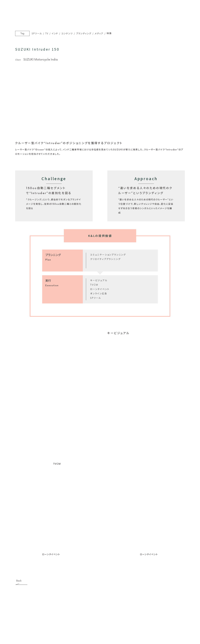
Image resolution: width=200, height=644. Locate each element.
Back (19, 581)
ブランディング (84, 34)
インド (55, 34)
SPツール (37, 34)
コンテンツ (67, 34)
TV (47, 34)
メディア (99, 34)
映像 (109, 33)
